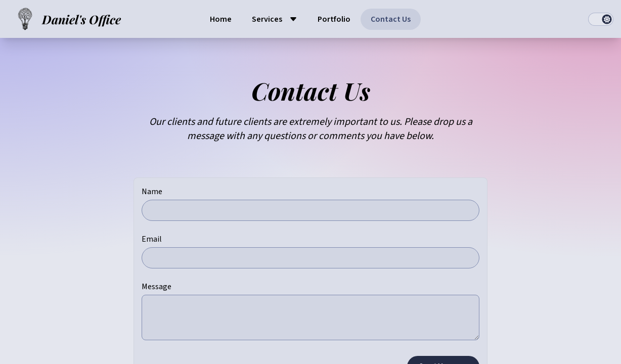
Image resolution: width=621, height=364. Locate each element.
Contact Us (391, 19)
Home (221, 19)
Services (267, 19)
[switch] (601, 19)
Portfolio (334, 19)
